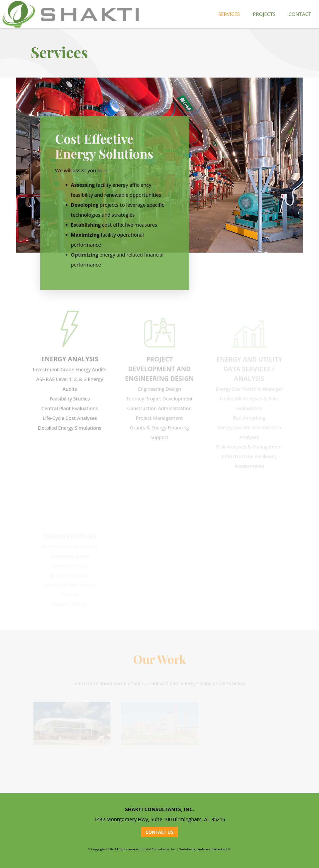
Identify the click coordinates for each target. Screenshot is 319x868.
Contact (300, 15)
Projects (264, 15)
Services (229, 15)
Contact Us (159, 832)
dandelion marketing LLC (213, 849)
